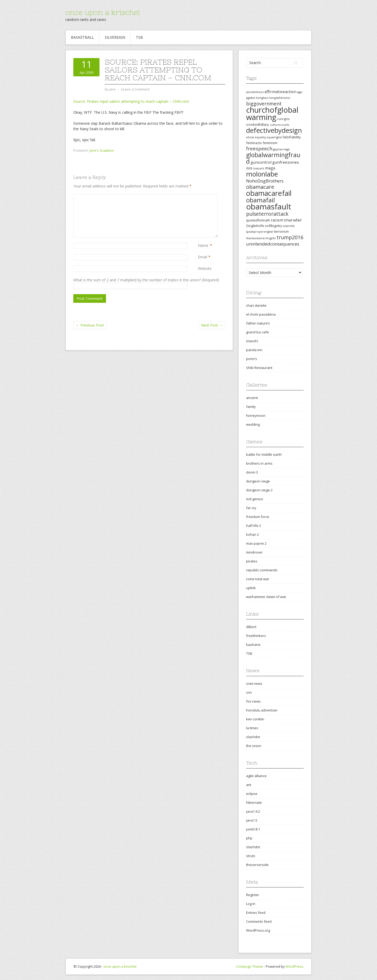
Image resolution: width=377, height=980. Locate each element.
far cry (251, 508)
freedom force (258, 517)
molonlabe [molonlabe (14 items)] (262, 174)
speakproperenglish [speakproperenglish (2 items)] (260, 232)
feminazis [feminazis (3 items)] (254, 143)
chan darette (256, 305)
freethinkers (256, 636)
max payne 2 (256, 543)
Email (203, 257)
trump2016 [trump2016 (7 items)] (290, 237)
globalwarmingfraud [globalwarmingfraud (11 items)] (273, 158)
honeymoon (256, 415)
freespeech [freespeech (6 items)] (259, 148)
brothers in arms (259, 463)
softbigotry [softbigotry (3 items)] (274, 226)
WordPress (295, 966)
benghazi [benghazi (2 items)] (262, 98)
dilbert (251, 627)
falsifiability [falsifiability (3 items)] (292, 137)
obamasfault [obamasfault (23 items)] (269, 207)
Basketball (82, 37)
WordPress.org (258, 930)
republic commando (262, 570)
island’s (252, 341)
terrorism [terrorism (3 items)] (281, 231)
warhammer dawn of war (266, 597)
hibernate (254, 802)
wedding (253, 424)
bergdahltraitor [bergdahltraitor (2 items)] (280, 98)
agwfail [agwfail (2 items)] (251, 98)
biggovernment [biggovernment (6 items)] (264, 103)
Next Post (212, 325)
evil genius (255, 499)
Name (203, 245)
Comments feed (259, 921)
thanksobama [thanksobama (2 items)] (255, 238)
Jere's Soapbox (102, 150)
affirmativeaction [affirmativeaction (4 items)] (280, 92)
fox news (253, 701)
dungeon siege (258, 481)
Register (253, 895)
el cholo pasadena (261, 314)
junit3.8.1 (253, 829)
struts (251, 856)
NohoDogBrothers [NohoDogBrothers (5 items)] (265, 181)
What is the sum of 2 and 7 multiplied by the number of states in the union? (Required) (146, 280)
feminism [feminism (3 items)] (270, 143)
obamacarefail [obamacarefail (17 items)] (269, 193)
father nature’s (258, 323)
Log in (251, 904)
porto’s (252, 359)
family (251, 407)
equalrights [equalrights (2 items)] (274, 137)
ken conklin (255, 719)
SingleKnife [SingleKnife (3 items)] (255, 226)
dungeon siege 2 (259, 490)
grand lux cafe (257, 332)
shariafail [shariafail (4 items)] (293, 220)
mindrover (254, 552)
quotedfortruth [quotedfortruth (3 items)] (258, 220)
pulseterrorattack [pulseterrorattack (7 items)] (267, 214)
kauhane (253, 645)
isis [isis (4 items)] (249, 168)
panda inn (254, 350)
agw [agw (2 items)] (300, 92)
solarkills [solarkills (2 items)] (289, 226)
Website (205, 268)
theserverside (257, 865)
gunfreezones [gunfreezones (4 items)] (286, 162)
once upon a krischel (103, 12)
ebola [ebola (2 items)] (250, 137)
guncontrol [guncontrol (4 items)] (261, 162)
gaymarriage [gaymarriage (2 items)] (281, 149)
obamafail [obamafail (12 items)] (260, 200)
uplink (251, 588)
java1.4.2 (253, 811)
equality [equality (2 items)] (260, 137)
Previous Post (90, 325)
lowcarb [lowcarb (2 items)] (259, 168)
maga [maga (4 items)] (270, 168)
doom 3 (252, 472)
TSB (139, 37)
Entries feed (256, 913)
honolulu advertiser (262, 710)
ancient (252, 398)
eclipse (252, 794)
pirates (252, 561)
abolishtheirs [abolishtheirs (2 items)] (255, 92)
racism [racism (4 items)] (277, 220)
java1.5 (252, 820)
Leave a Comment (135, 89)
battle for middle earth (264, 454)
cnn (249, 692)
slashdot (253, 737)
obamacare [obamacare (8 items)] (260, 187)
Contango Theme (250, 966)
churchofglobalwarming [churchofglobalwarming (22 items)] (272, 113)
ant (249, 785)
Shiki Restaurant (259, 368)
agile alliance (256, 776)
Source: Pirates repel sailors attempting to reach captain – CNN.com (131, 101)
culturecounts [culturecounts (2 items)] (279, 125)
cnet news (254, 683)
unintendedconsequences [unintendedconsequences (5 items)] (273, 244)
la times (252, 728)
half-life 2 (254, 526)
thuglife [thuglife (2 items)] (271, 238)
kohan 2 (253, 534)
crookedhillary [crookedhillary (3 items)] (257, 124)
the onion (254, 746)
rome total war (258, 579)
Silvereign (115, 37)
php (249, 838)
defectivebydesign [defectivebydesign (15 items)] (274, 130)
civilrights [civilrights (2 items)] (283, 119)
